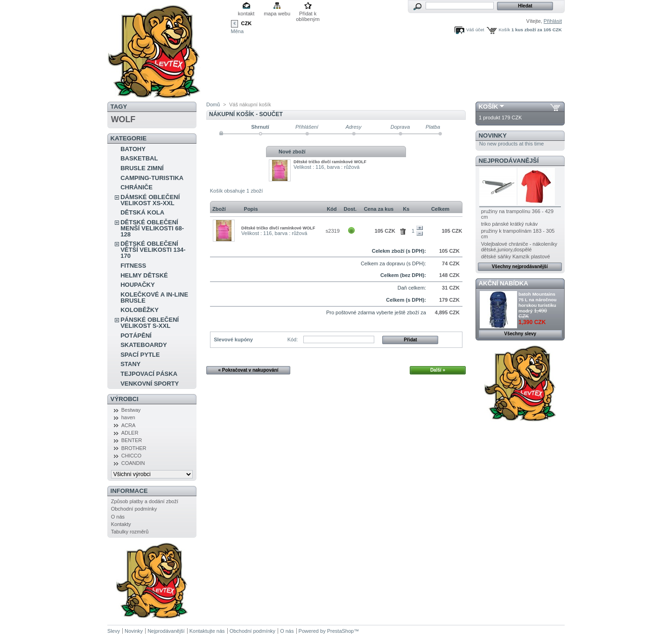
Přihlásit (553, 21)
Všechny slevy (520, 334)
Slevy (114, 631)
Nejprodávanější (509, 161)
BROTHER (134, 448)
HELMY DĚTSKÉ (144, 275)
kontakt (246, 14)
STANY (130, 364)
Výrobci (125, 399)
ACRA (129, 425)
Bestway (131, 410)
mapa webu (277, 14)
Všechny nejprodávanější (520, 267)
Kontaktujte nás (207, 631)
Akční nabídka (504, 283)
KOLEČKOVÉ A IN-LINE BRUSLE (154, 298)
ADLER (130, 433)
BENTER (132, 440)
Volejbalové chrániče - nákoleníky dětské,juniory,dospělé (519, 247)
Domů (213, 104)
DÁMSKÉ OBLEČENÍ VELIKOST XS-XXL (150, 200)
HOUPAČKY (137, 285)
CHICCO (131, 456)
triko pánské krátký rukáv (510, 224)
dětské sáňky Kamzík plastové (516, 256)
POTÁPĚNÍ (136, 336)
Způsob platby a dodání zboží (145, 501)
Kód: (293, 339)
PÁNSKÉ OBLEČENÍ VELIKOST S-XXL (150, 323)
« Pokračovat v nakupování (248, 370)
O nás (118, 517)
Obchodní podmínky (134, 509)
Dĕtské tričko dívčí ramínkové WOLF (330, 162)
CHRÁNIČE (136, 187)
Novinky (493, 135)
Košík (504, 30)
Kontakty (121, 524)
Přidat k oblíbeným (308, 14)
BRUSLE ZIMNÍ (142, 168)
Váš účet (475, 30)
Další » (438, 370)
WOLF (123, 119)
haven (128, 417)
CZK (247, 23)
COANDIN (133, 463)
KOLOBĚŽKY (140, 310)
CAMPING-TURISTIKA (152, 178)
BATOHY (133, 149)
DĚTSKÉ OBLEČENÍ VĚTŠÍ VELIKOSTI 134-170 (153, 250)
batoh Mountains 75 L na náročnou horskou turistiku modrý (538, 302)
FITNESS (133, 266)
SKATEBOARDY (143, 345)
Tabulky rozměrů (130, 532)
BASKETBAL (139, 158)
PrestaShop (340, 631)
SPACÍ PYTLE (140, 355)
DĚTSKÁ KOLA (142, 212)
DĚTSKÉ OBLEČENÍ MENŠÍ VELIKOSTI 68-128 (152, 228)
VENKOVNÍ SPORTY (150, 384)
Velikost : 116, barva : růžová (326, 167)
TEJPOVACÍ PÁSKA (149, 374)
